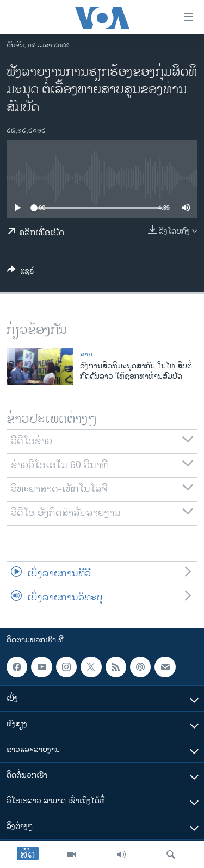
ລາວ (86, 354)
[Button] (21, 273)
